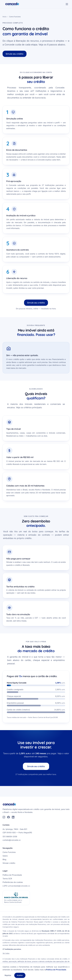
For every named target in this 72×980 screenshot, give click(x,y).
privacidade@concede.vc (19, 886)
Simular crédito (9, 863)
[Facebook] (8, 817)
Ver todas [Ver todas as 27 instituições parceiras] (6, 953)
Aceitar (20, 975)
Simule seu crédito (15, 54)
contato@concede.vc (12, 840)
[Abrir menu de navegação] (67, 4)
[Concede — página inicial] (12, 4)
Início (4, 17)
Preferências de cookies (13, 882)
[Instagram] (4, 817)
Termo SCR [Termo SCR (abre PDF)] (7, 879)
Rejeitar (8, 975)
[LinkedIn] (13, 817)
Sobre (5, 856)
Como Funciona (9, 852)
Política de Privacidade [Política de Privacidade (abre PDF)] (12, 875)
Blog (4, 859)
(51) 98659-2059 (10, 836)
